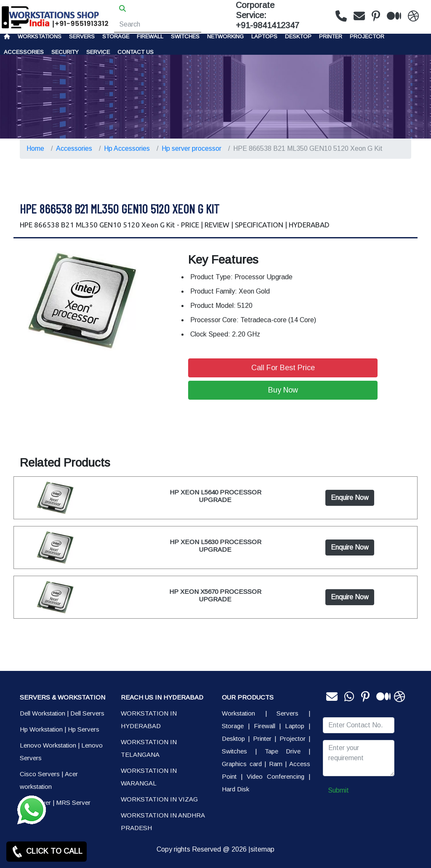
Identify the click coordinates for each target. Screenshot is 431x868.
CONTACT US (136, 52)
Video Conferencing (275, 776)
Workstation (238, 713)
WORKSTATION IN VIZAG (159, 799)
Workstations (40, 36)
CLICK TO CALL (47, 852)
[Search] (158, 24)
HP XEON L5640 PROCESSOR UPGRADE (215, 496)
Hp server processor (192, 148)
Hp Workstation (41, 729)
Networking (225, 36)
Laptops (264, 36)
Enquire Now (350, 498)
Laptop (295, 726)
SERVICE (98, 52)
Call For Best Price (283, 368)
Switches (185, 36)
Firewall (150, 36)
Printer (262, 738)
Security (65, 52)
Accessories (24, 52)
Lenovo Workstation (48, 745)
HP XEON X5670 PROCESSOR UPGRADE (215, 595)
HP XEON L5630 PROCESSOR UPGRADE (215, 546)
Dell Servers (87, 713)
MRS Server (73, 803)
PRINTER (331, 36)
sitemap (262, 849)
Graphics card (242, 764)
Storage (233, 726)
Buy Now (283, 390)
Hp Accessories (127, 148)
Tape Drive (283, 751)
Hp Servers (84, 729)
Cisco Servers (40, 774)
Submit (338, 790)
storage (116, 36)
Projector (367, 36)
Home (35, 148)
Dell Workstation (43, 713)
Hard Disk (235, 789)
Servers (82, 36)
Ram (276, 764)
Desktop (298, 36)
